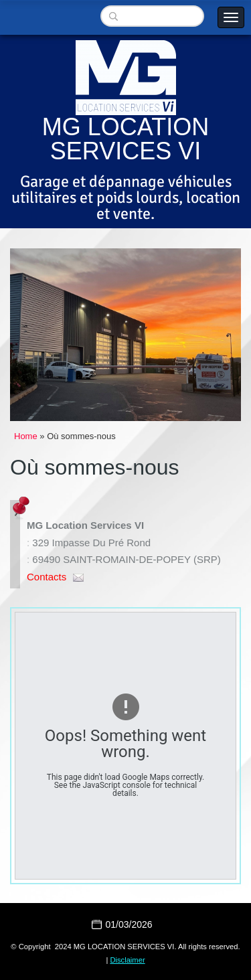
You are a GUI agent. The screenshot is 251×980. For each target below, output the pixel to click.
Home (26, 436)
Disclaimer (127, 960)
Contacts (47, 577)
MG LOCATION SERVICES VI (125, 139)
